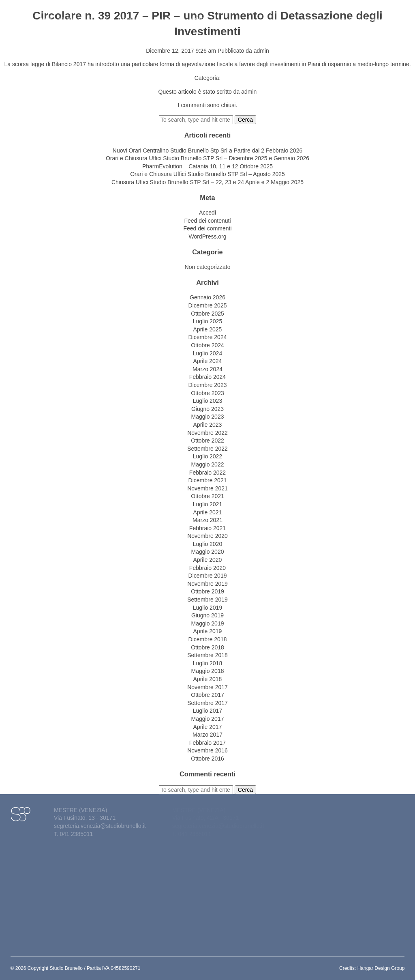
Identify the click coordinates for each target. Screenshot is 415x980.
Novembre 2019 (207, 584)
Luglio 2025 (207, 321)
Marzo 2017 (207, 735)
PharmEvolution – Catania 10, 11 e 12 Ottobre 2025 (207, 166)
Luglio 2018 (207, 663)
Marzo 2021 (207, 520)
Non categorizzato (208, 267)
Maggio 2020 (208, 552)
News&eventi (168, 15)
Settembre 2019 (207, 600)
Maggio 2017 (208, 719)
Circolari (131, 15)
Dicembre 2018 (208, 639)
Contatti (203, 15)
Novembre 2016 (207, 750)
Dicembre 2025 (208, 305)
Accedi (207, 213)
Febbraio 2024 (207, 377)
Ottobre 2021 (207, 496)
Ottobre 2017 (207, 695)
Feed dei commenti (207, 228)
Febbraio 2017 (207, 743)
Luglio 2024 (207, 353)
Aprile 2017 (208, 727)
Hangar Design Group (381, 968)
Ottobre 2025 (207, 314)
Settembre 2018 (207, 655)
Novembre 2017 (207, 687)
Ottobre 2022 (207, 441)
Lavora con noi (381, 15)
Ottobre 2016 (207, 759)
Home (46, 15)
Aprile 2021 (208, 512)
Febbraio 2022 (207, 473)
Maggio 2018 (208, 671)
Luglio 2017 (207, 711)
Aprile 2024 (208, 361)
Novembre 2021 (207, 488)
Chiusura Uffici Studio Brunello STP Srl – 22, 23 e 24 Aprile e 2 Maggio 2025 (207, 182)
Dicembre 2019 (208, 576)
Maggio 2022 (208, 464)
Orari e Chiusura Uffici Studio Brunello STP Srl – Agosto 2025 (207, 174)
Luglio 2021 (207, 504)
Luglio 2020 (207, 544)
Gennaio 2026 (207, 297)
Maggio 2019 (208, 623)
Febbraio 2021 (207, 528)
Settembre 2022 (207, 449)
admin (261, 51)
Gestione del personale (332, 15)
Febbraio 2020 (207, 568)
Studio (70, 15)
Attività (100, 15)
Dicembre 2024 (208, 337)
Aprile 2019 (208, 631)
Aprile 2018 (208, 679)
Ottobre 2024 (207, 345)
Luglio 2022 (207, 456)
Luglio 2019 (207, 608)
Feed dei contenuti (207, 221)
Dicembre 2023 (208, 385)
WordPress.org (207, 236)
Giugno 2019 (207, 615)
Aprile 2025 (208, 329)
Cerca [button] (245, 120)
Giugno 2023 (207, 409)
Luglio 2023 (207, 401)
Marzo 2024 (207, 369)
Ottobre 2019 (207, 591)
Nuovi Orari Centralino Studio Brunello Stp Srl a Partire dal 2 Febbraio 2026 (207, 150)
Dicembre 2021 (208, 480)
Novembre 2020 (207, 536)
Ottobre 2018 (207, 647)
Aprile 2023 (208, 425)
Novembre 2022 (207, 433)
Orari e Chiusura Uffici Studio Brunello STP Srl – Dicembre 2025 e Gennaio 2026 (207, 158)
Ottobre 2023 (207, 393)
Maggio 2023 (208, 417)
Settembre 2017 (207, 703)
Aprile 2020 (208, 560)
